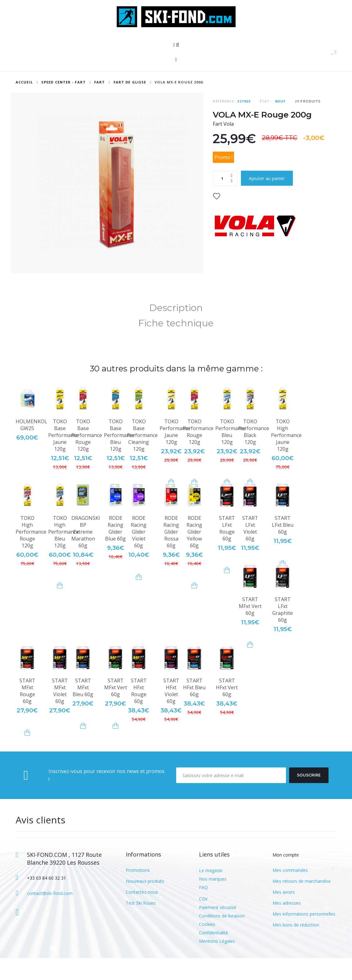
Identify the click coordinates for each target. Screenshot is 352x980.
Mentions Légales (217, 963)
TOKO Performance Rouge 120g (198, 454)
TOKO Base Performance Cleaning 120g (142, 457)
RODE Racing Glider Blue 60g (115, 550)
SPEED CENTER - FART (64, 82)
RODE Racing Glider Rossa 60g (171, 554)
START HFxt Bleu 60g (194, 709)
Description (176, 330)
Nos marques (213, 901)
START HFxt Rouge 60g (139, 713)
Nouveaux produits (145, 903)
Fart (100, 82)
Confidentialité (214, 955)
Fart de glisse (130, 82)
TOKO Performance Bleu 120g (231, 454)
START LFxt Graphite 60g (283, 631)
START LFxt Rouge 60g (227, 550)
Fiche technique (176, 345)
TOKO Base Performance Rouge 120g (87, 457)
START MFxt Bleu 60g (83, 709)
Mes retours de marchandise (302, 903)
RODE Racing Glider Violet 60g (139, 554)
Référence (224, 101)
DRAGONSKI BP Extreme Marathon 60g (86, 554)
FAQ (203, 909)
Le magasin (211, 892)
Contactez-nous (142, 914)
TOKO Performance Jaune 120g (175, 454)
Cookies (207, 946)
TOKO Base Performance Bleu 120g (119, 457)
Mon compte (286, 877)
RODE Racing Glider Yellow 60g (194, 554)
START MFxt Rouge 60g (27, 713)
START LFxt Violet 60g (250, 550)
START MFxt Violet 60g (60, 713)
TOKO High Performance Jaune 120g (286, 457)
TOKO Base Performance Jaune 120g (64, 457)
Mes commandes (290, 892)
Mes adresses (287, 925)
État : (266, 101)
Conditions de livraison (222, 938)
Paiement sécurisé (218, 929)
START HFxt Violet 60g (171, 713)
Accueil (24, 82)
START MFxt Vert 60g (250, 628)
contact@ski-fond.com (50, 915)
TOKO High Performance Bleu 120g (64, 554)
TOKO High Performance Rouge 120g (31, 554)
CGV (203, 921)
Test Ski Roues (141, 925)
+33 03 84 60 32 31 (46, 900)
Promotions (138, 892)
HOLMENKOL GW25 (31, 447)
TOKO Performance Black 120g (254, 454)
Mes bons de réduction (296, 947)
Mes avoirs (284, 914)
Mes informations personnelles (304, 936)
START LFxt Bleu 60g (283, 547)
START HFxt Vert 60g (227, 709)
